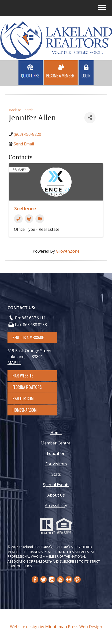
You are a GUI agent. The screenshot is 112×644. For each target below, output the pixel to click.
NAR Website (27, 376)
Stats (56, 474)
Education (56, 453)
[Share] (90, 118)
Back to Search (21, 110)
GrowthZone (68, 251)
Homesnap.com (27, 410)
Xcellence (25, 208)
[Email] (29, 219)
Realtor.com (28, 399)
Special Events (56, 485)
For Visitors (56, 464)
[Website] (40, 219)
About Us (56, 495)
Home (56, 433)
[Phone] (18, 219)
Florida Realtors (27, 387)
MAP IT (14, 363)
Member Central (56, 443)
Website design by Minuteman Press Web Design (56, 627)
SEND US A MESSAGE (28, 338)
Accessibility (56, 506)
